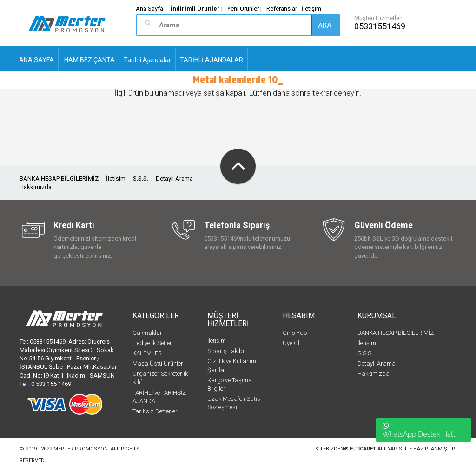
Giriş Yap (295, 333)
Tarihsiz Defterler (155, 411)
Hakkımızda (36, 187)
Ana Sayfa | (151, 9)
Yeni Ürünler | (245, 9)
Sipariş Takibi (226, 351)
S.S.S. (141, 179)
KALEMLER (147, 353)
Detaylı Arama (174, 179)
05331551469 (380, 26)
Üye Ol (291, 343)
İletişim (311, 9)
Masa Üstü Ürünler (158, 363)
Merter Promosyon (81, 449)
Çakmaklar (147, 333)
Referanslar (282, 9)
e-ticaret (363, 449)
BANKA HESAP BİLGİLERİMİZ (59, 179)
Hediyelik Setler (152, 343)
